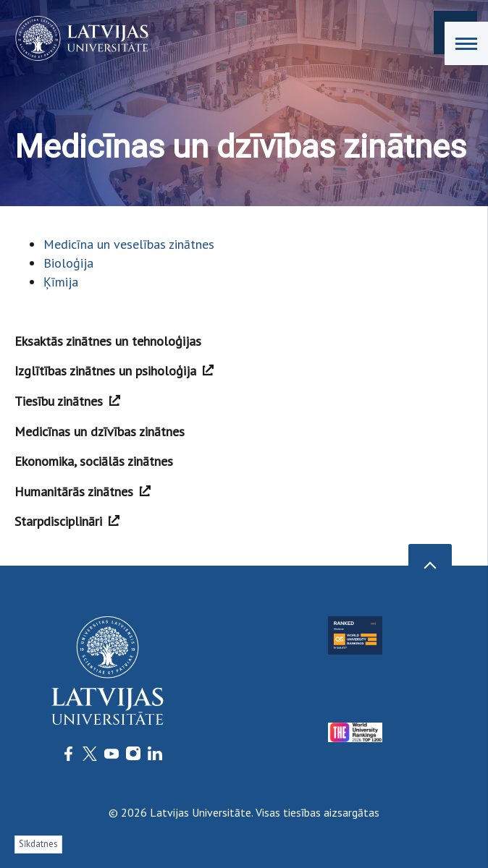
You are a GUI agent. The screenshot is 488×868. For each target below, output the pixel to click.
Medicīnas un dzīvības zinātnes (100, 431)
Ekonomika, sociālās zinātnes (94, 461)
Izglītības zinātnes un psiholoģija (114, 371)
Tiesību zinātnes (67, 401)
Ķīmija (61, 282)
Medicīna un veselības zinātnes (129, 244)
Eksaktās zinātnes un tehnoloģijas (108, 341)
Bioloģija (68, 263)
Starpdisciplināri (67, 521)
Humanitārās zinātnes (83, 492)
